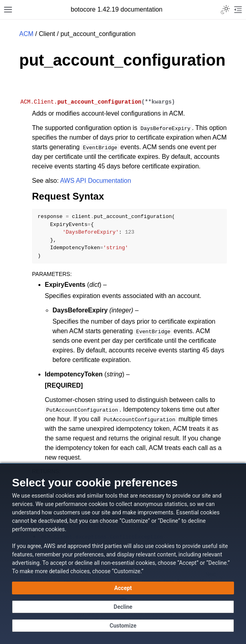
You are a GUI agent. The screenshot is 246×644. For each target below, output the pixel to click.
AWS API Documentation (95, 181)
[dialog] (123, 554)
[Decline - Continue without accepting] (123, 607)
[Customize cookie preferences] (123, 626)
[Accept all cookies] (123, 588)
